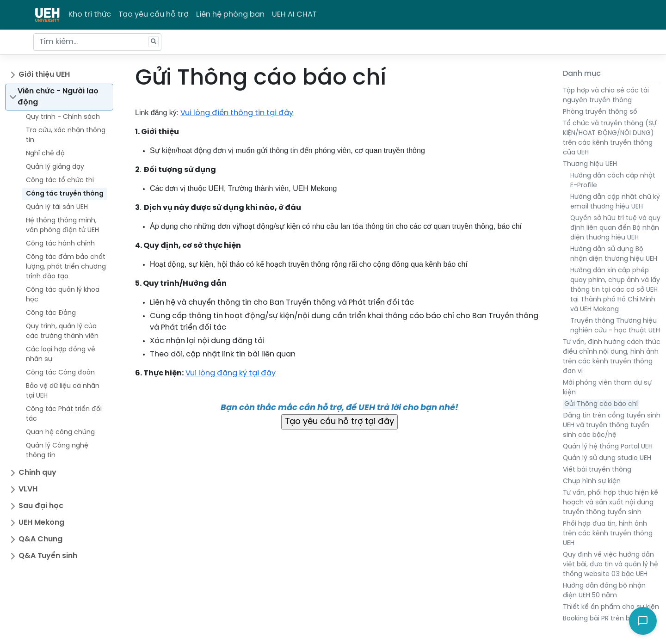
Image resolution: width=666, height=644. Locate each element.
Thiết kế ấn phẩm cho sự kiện (611, 607)
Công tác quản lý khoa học (63, 295)
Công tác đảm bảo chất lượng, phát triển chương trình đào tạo (66, 267)
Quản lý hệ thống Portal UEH (608, 447)
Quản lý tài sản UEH (57, 207)
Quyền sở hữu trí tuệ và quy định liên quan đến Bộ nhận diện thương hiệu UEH (615, 228)
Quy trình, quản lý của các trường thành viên (62, 331)
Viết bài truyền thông (597, 470)
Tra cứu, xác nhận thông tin (66, 135)
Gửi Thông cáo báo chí (601, 404)
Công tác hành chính (60, 244)
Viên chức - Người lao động (58, 97)
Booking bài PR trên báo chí (606, 619)
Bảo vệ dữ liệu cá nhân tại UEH (63, 391)
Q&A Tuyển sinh (48, 556)
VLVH (28, 489)
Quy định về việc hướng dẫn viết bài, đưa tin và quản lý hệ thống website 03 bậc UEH (610, 565)
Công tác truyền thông (65, 194)
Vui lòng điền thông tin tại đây (237, 113)
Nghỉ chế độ (45, 154)
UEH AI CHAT (294, 15)
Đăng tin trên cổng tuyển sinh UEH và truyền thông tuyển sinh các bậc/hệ (612, 426)
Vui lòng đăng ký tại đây (231, 373)
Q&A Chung (40, 539)
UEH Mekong (41, 523)
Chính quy (37, 473)
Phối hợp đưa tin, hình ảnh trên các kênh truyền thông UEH (608, 534)
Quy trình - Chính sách (63, 117)
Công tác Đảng (51, 313)
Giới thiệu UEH (44, 75)
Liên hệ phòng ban (230, 15)
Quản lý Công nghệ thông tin (57, 451)
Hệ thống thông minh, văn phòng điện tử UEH (62, 226)
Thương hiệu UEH (590, 164)
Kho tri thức (90, 15)
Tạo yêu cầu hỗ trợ (154, 15)
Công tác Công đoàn (60, 373)
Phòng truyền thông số (600, 112)
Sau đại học (41, 506)
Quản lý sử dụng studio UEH (607, 458)
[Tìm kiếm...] (97, 42)
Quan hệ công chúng (60, 432)
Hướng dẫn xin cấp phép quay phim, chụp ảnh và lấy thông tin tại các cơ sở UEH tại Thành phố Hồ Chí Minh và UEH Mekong (615, 290)
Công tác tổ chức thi (60, 181)
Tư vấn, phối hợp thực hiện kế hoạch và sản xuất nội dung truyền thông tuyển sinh (610, 503)
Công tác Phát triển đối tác (64, 414)
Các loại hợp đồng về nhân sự (61, 355)
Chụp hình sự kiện (592, 481)
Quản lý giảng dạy (55, 167)
